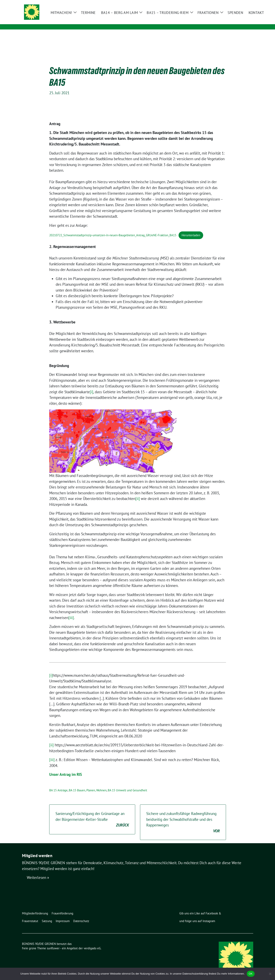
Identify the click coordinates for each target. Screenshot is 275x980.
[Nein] (270, 974)
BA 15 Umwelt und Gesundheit (127, 784)
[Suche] (240, 4)
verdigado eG (92, 942)
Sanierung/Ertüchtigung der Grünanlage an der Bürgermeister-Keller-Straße (92, 813)
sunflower (53, 942)
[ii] (138, 492)
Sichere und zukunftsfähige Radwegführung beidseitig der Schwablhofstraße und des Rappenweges (183, 816)
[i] (91, 386)
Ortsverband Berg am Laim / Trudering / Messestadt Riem (108, 21)
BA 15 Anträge (58, 784)
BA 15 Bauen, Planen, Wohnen (88, 784)
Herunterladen (191, 229)
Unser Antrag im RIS (66, 768)
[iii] (71, 611)
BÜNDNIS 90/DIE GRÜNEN (80, 16)
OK (251, 974)
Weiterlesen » (38, 871)
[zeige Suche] (246, 4)
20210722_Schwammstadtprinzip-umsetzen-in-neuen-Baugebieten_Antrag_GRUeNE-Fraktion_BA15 (113, 229)
